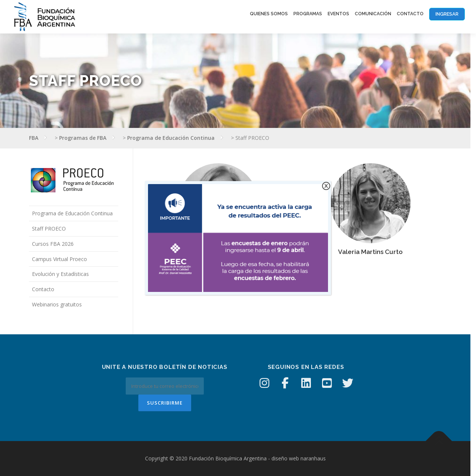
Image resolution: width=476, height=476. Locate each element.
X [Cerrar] (326, 186)
